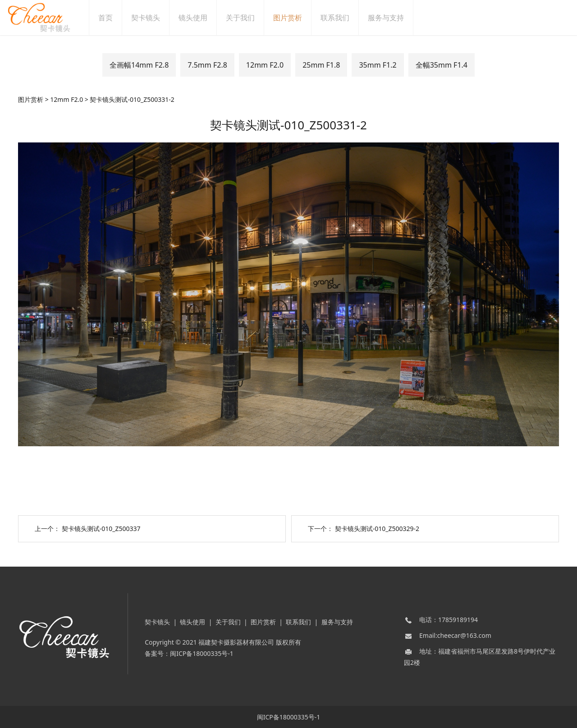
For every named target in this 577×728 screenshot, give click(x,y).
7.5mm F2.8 (207, 65)
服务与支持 (396, 18)
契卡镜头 (156, 18)
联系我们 (345, 18)
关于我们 (250, 18)
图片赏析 (298, 18)
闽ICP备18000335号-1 (202, 653)
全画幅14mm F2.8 (139, 65)
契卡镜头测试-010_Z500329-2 (377, 529)
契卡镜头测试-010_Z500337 (101, 529)
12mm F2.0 (265, 65)
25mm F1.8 (321, 65)
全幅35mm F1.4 (442, 65)
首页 (115, 18)
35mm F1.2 (378, 65)
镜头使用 (203, 18)
